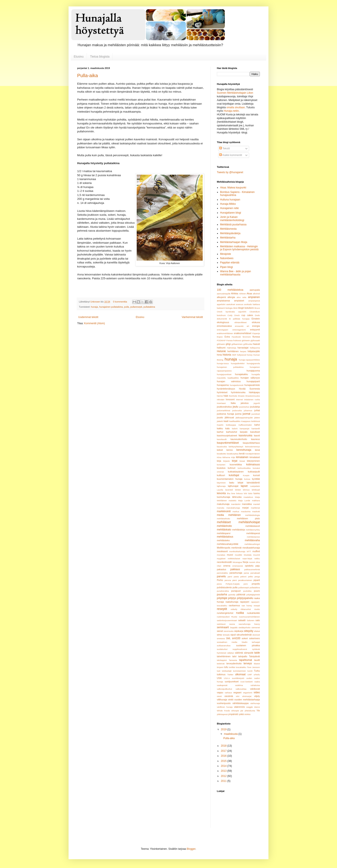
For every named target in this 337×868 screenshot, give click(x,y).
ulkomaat (240, 674)
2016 (224, 756)
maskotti (256, 511)
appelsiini (221, 304)
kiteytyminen (253, 461)
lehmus (246, 490)
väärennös (239, 707)
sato (258, 620)
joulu (235, 407)
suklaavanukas (224, 646)
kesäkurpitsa (233, 454)
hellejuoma (255, 348)
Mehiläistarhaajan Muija (234, 242)
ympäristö (233, 714)
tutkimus (221, 674)
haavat (256, 344)
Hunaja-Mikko (228, 204)
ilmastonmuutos (253, 396)
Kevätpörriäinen (253, 454)
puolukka (247, 591)
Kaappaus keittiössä (250, 421)
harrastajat (243, 348)
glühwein (221, 344)
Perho (220, 580)
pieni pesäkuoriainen (242, 580)
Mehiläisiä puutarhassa (233, 225)
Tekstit (224, 148)
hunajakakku (241, 374)
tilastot (257, 664)
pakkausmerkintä (252, 569)
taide (257, 653)
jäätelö (220, 421)
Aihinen (242, 294)
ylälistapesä (222, 714)
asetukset (231, 304)
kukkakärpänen (236, 472)
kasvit (257, 436)
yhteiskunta (250, 711)
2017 (224, 751)
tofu (226, 667)
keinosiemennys (252, 447)
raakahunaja (232, 602)
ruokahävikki (253, 613)
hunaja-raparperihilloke (249, 360)
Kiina (219, 457)
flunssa (256, 337)
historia (227, 355)
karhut (220, 432)
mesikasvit (222, 551)
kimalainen (242, 457)
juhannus (248, 410)
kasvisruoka (245, 436)
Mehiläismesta (228, 229)
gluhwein (246, 340)
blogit (241, 308)
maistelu (233, 500)
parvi (230, 577)
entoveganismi (239, 330)
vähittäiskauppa (240, 703)
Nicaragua (237, 562)
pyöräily (232, 595)
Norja (245, 562)
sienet (220, 631)
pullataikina (149, 307)
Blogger (191, 849)
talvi (234, 656)
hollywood (242, 355)
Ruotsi (234, 617)
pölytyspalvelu (245, 598)
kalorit (235, 429)
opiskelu (249, 566)
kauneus (255, 439)
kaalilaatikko (235, 421)
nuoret (252, 562)
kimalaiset (255, 457)
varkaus (228, 693)
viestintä (229, 696)
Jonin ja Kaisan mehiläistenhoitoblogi (232, 219)
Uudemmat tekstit (88, 317)
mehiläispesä (253, 533)
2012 (224, 776)
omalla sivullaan (236, 107)
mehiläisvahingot (252, 544)
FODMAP (221, 340)
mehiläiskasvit (253, 526)
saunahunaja (244, 624)
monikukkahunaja (237, 551)
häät (226, 396)
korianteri (221, 465)
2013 (224, 771)
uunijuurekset (232, 682)
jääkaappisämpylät (244, 418)
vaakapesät (222, 685)
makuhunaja (223, 504)
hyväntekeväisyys (226, 389)
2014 (224, 766)
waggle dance (253, 707)
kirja (219, 461)
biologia (229, 308)
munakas (221, 555)
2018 (224, 746)
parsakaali (255, 573)
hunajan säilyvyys (250, 378)
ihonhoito (233, 396)
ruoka (240, 613)
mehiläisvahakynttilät (228, 544)
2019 (224, 729)
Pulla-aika (88, 76)
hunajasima (223, 385)
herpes (243, 351)
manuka (221, 508)
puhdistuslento (224, 587)
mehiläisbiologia (253, 515)
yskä (241, 714)
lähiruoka (237, 497)
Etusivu (79, 57)
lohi (245, 493)
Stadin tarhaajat (251, 642)
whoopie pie (237, 711)
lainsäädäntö (253, 483)
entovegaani (222, 330)
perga (257, 577)
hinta (219, 355)
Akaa (249, 293)
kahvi (257, 425)
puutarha (222, 594)
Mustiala (248, 555)
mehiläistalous (225, 537)
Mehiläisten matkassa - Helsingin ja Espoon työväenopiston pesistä (239, 248)
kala (227, 428)
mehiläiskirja (238, 530)
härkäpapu (254, 392)
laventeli (229, 490)
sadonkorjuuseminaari (227, 620)
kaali (226, 421)
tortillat (232, 667)
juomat (247, 414)
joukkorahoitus (224, 407)
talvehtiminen (224, 656)
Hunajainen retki (229, 208)
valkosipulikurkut (224, 689)
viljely (257, 696)
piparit (257, 580)
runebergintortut (225, 613)
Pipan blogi (226, 267)
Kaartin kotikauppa (226, 425)
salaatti (242, 620)
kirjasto (227, 461)
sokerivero (254, 638)
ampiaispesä (254, 301)
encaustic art (242, 326)
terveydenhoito (234, 663)
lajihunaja (221, 486)
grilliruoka (248, 344)
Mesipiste (226, 254)
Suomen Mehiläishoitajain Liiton (235, 93)
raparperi (244, 602)
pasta (236, 577)
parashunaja (236, 573)
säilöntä (239, 653)
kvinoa (247, 479)
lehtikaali (256, 490)
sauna (232, 624)
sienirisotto (229, 631)
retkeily (234, 609)
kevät (242, 454)
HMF (234, 355)
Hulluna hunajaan (230, 200)
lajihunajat (233, 486)
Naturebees (227, 258)
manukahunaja (233, 508)
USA (219, 678)
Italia (233, 403)
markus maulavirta (242, 511)
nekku (257, 559)
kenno (230, 450)
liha (229, 493)
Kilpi (233, 457)
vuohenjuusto (224, 703)
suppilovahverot (240, 649)
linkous (239, 493)
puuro (257, 591)
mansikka (247, 504)
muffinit (256, 551)
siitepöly (249, 631)
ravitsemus (234, 605)
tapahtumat (245, 660)
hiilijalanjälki (254, 351)
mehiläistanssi (253, 537)
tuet (219, 671)
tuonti (250, 671)
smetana (221, 638)
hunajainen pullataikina (111, 307)
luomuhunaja (224, 497)
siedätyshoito (244, 627)
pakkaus (235, 569)
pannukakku (222, 573)
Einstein (256, 319)
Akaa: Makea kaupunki (233, 188)
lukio (250, 493)
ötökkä (247, 714)
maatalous (248, 497)
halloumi (221, 348)
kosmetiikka (236, 465)
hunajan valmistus (229, 381)
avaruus (240, 304)
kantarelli (256, 429)
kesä (257, 450)
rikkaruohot (246, 609)
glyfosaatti (255, 340)
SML (228, 638)
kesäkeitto (221, 454)
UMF (250, 675)
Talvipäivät (254, 656)
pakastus (221, 569)
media (220, 515)
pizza (219, 584)
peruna (228, 580)
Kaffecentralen (245, 425)
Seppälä (234, 627)
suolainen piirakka (248, 645)
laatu (232, 483)
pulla (126, 307)
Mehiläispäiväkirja (230, 233)
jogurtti (257, 403)
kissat (242, 461)
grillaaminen (237, 344)
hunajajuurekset (224, 374)
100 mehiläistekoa (230, 290)
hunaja (94, 307)
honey (250, 355)
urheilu (257, 675)
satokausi (221, 624)
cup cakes (247, 315)
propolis (256, 584)
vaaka (257, 682)
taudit (257, 660)
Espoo (220, 337)
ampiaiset (239, 301)
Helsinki (221, 351)
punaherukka (223, 591)
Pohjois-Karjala (233, 584)
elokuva (256, 322)
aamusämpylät (224, 294)
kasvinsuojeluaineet (227, 436)
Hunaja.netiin (231, 111)
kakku (220, 428)
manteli (257, 504)
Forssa (229, 340)
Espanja (256, 333)
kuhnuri (232, 468)
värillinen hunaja (225, 707)
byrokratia (230, 312)
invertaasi (221, 403)
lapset (244, 486)
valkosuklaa (241, 689)
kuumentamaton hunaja (230, 479)
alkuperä (221, 297)
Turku (257, 671)
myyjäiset (221, 559)
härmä (220, 396)
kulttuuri (221, 475)
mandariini (236, 504)
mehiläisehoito (223, 519)
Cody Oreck (234, 315)
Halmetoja (232, 348)
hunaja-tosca (223, 363)
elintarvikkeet (240, 322)
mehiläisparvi (224, 533)
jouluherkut (244, 407)
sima (219, 635)
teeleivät (221, 664)
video (257, 692)
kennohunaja (244, 450)
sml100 (236, 638)
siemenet (256, 627)
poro (246, 584)
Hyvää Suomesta (249, 389)
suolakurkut (222, 649)
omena (227, 566)
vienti (219, 696)
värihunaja (255, 703)
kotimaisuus (253, 465)
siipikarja (239, 631)
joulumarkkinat (224, 410)
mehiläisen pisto (248, 518)
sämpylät (249, 653)
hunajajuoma (253, 371)
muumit (257, 555)
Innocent (230, 399)
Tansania (233, 660)
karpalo (244, 432)
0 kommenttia (120, 302)
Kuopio (246, 475)
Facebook (236, 337)
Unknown (95, 302)
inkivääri (221, 400)
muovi (230, 555)
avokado (248, 304)
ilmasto (241, 396)
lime (233, 493)
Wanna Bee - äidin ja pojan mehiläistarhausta (236, 273)
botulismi (249, 308)
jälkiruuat (229, 417)
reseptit (222, 609)
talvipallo (243, 656)
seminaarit (223, 627)
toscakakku (241, 667)
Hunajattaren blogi (231, 213)
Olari (219, 566)
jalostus (245, 403)
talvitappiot (222, 660)
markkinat (255, 508)
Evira (227, 337)
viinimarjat (247, 696)
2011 (224, 781)
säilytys (231, 653)
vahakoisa (255, 685)
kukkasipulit (254, 472)
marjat (245, 508)
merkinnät (236, 548)
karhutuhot (232, 432)
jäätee (257, 418)
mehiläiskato (224, 530)
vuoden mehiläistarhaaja (247, 700)
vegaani (237, 692)
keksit (220, 450)
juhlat (257, 410)
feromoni (247, 337)
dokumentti (222, 319)
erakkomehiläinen (225, 333)
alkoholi (256, 294)
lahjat (240, 483)
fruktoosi (237, 340)
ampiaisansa (223, 301)
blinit (235, 308)
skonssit (256, 635)
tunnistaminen (239, 671)
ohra (258, 562)
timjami (220, 667)
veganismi (247, 693)
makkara (256, 500)
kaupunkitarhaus (251, 443)
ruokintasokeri (223, 617)
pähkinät (241, 594)
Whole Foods (223, 711)
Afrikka (235, 293)
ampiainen (254, 297)
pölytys (232, 598)
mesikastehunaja (251, 548)
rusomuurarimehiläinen (249, 617)
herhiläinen (233, 351)
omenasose (238, 566)
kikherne (226, 457)
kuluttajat (234, 475)
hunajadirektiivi (238, 363)
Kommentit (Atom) (94, 323)
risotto (257, 609)
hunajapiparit (253, 381)
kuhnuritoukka (244, 468)
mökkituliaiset (234, 559)
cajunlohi (242, 312)
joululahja (255, 407)
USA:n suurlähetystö (234, 678)
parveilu (221, 576)
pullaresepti (136, 307)
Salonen (250, 620)
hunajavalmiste (252, 385)
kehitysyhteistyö (236, 447)
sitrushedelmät (244, 635)
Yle (258, 711)
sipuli (233, 635)
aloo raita (241, 297)
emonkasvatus (224, 326)
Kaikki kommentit (231, 155)
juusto (220, 417)
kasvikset (255, 432)
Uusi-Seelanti (246, 682)
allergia (231, 297)
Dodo (257, 315)
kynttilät (256, 479)
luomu (257, 493)
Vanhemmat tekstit (192, 317)
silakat (257, 631)
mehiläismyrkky (253, 530)
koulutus (221, 468)
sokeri (245, 638)
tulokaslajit (227, 671)
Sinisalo (226, 635)
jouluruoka (237, 410)
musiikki (238, 555)
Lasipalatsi (255, 486)
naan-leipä (247, 559)
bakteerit (221, 308)
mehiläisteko (223, 540)
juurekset (256, 414)
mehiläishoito (224, 526)
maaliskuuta (231, 734)
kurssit (257, 475)
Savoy (257, 624)
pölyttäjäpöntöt (253, 595)
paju (258, 566)
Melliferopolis (224, 548)
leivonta (221, 493)
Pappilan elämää (230, 263)
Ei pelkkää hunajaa (239, 319)
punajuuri (236, 591)
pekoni (243, 577)
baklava (256, 304)
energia (256, 326)
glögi (228, 344)
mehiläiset (224, 522)
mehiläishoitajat (249, 522)
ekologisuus (223, 322)
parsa (246, 573)
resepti (257, 606)
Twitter (230, 675)
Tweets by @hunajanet (230, 172)
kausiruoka (222, 447)
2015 (224, 761)
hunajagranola (253, 363)
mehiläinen (234, 515)
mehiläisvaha (252, 540)
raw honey (247, 606)
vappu (220, 692)
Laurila (220, 490)
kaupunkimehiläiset (228, 443)
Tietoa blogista (100, 57)
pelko (250, 577)
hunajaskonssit (237, 385)
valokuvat (255, 689)
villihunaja (222, 700)
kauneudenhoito (239, 439)
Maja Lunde (244, 500)
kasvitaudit (222, 439)
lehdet (238, 490)
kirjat (235, 461)
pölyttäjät (222, 598)
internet (239, 400)
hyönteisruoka (238, 392)
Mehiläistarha (228, 238)
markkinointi (224, 511)
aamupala (255, 290)
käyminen (221, 483)
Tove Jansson (253, 667)
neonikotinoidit (224, 562)
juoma (238, 414)
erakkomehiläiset (243, 333)
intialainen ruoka (252, 400)
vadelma (239, 685)
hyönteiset (222, 392)
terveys (248, 663)
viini (238, 696)
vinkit (231, 700)
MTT (249, 551)
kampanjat (245, 429)
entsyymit (255, 330)
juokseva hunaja (225, 414)
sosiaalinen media (227, 642)
